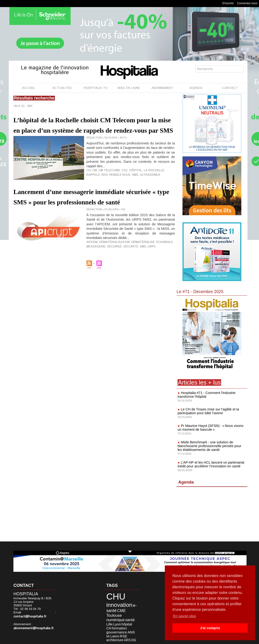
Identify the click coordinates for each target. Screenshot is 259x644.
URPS (145, 276)
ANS (108, 620)
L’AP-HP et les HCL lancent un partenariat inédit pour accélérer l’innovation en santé (210, 464)
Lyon (108, 614)
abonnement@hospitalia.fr (32, 624)
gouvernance (125, 617)
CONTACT (230, 88)
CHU (112, 595)
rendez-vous (102, 194)
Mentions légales (115, 639)
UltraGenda (129, 194)
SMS (116, 194)
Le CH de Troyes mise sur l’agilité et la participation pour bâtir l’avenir (207, 411)
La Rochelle (147, 191)
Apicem (91, 273)
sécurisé (111, 276)
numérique (112, 610)
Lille (131, 611)
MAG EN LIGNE (129, 88)
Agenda (186, 482)
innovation (115, 602)
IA (112, 620)
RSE (125, 620)
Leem (118, 620)
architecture (112, 624)
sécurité (126, 276)
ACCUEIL (28, 88)
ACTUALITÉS (62, 88)
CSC (121, 191)
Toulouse (127, 607)
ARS (122, 624)
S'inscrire (228, 3)
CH (88, 191)
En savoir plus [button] (185, 616)
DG (127, 624)
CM (94, 191)
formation (111, 617)
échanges (155, 273)
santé (124, 610)
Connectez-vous (247, 3)
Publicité (140, 639)
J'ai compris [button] (210, 628)
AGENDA (196, 88)
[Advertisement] (212, 515)
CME (117, 607)
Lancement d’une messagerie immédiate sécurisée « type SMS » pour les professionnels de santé (90, 222)
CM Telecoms (107, 191)
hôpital (131, 191)
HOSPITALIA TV (95, 88)
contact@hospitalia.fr (38, 613)
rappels (164, 191)
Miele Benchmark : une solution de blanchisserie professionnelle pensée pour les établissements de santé (211, 446)
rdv (89, 194)
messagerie (95, 276)
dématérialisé (136, 273)
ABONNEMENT (162, 88)
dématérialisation (111, 273)
